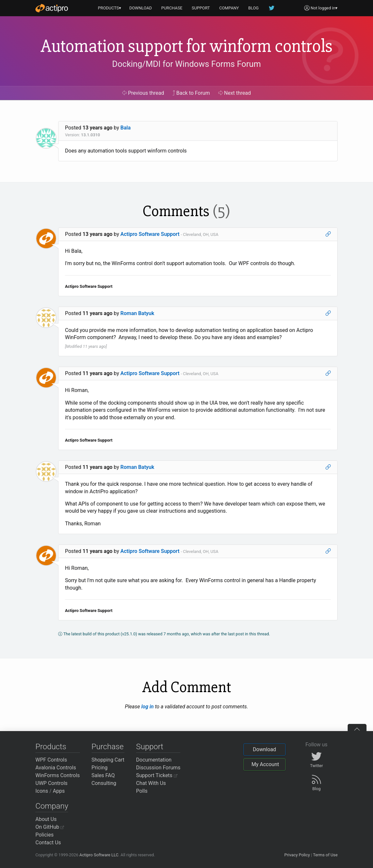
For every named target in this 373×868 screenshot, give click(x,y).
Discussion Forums (158, 768)
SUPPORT (201, 8)
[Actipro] (52, 8)
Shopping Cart (108, 760)
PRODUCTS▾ (109, 8)
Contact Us (48, 843)
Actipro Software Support (150, 234)
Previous (143, 93)
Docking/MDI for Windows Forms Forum (186, 64)
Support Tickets (157, 775)
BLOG (253, 8)
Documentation (154, 760)
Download (264, 749)
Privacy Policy (297, 855)
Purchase (108, 747)
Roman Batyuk (137, 313)
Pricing (100, 768)
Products (51, 747)
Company (52, 806)
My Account (265, 764)
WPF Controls (51, 760)
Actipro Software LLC (99, 855)
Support (150, 747)
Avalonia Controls (56, 768)
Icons (42, 791)
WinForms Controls (58, 775)
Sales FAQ (103, 775)
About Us (46, 819)
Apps (59, 791)
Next (235, 93)
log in (148, 707)
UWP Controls (51, 783)
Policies (45, 835)
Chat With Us (151, 783)
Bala (126, 128)
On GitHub (50, 827)
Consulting (104, 783)
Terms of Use (325, 855)
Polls (142, 791)
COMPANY (229, 8)
